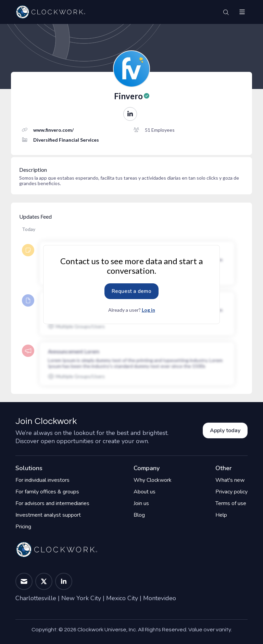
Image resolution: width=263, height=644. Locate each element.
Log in (148, 310)
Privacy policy (231, 492)
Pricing (23, 527)
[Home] (50, 12)
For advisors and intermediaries (52, 503)
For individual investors (42, 480)
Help (221, 515)
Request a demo (131, 291)
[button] (242, 12)
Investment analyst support (48, 515)
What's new (230, 480)
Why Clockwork (153, 480)
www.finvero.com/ (53, 130)
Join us (141, 503)
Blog (139, 515)
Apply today (225, 430)
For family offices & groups (47, 492)
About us (145, 492)
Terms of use (231, 503)
